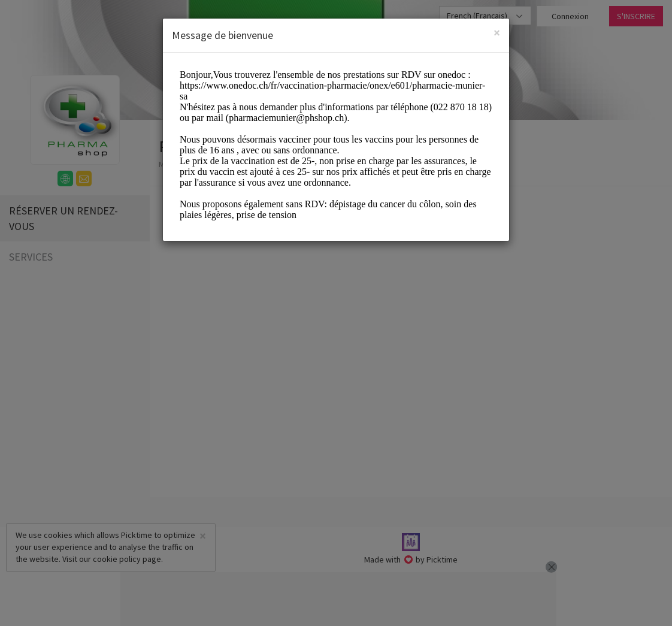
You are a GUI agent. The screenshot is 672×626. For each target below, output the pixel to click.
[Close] (497, 33)
